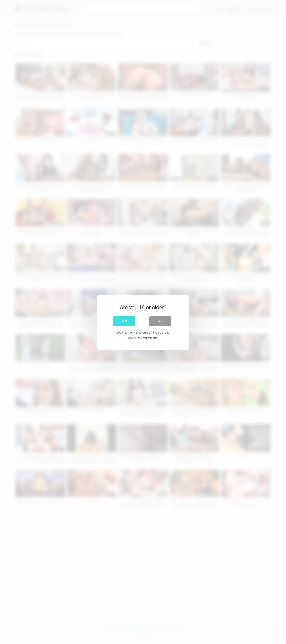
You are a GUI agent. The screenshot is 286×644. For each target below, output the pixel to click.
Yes (124, 321)
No (160, 321)
